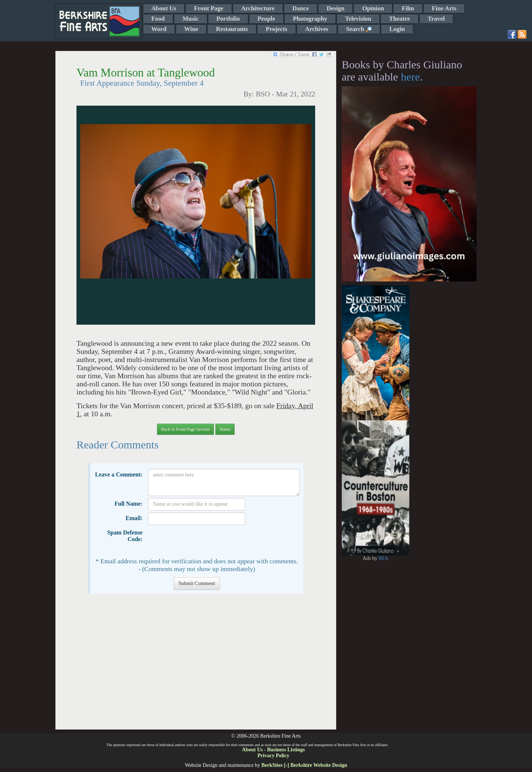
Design (335, 8)
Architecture (258, 8)
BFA (383, 558)
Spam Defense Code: (125, 536)
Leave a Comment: (119, 474)
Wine (191, 29)
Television (358, 19)
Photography (310, 19)
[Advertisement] (196, 665)
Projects (276, 29)
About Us (164, 8)
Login (397, 29)
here (410, 77)
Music (191, 19)
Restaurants (232, 29)
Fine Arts (444, 8)
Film (408, 8)
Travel (436, 19)
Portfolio (228, 19)
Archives (317, 29)
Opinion (373, 8)
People (266, 19)
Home (225, 429)
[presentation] (204, 541)
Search (359, 29)
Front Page (209, 8)
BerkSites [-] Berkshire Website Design (304, 765)
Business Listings (286, 750)
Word (159, 29)
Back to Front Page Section (185, 429)
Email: (134, 518)
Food (158, 19)
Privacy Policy (273, 756)
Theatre (400, 19)
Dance (301, 8)
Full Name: (129, 504)
